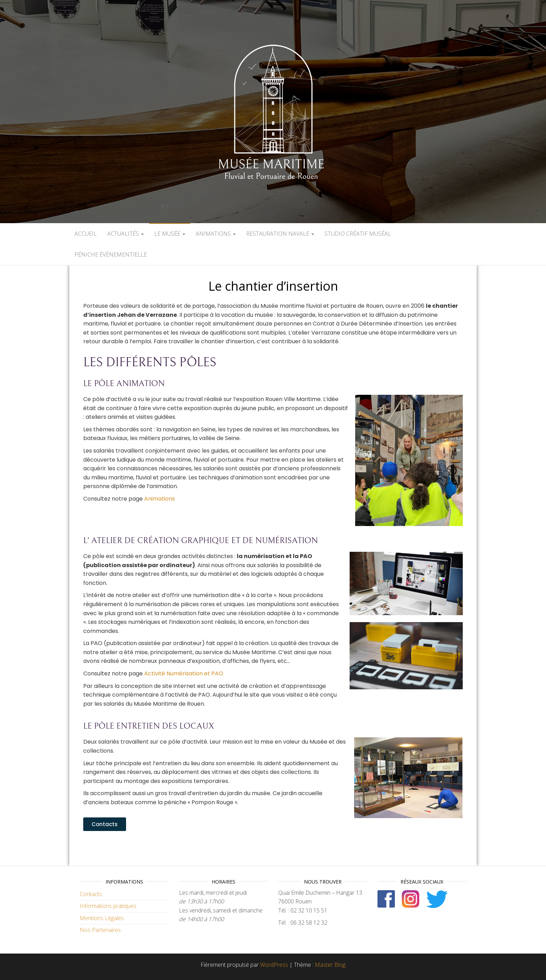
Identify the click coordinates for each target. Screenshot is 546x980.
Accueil (86, 234)
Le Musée (170, 234)
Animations (216, 234)
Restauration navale (280, 234)
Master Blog (330, 965)
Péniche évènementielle (111, 254)
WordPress (274, 965)
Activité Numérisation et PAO (184, 673)
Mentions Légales (102, 918)
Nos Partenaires (100, 930)
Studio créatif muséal (358, 234)
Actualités (126, 234)
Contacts (91, 894)
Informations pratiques (108, 906)
